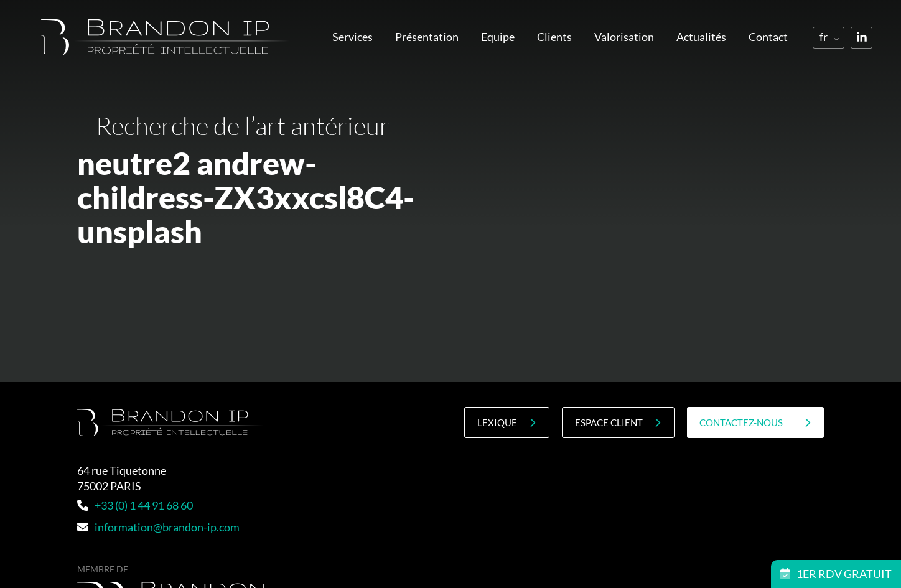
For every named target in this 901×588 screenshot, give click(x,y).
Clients (554, 37)
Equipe (498, 37)
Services (352, 37)
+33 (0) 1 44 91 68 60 (135, 505)
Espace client (618, 423)
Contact (768, 37)
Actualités (701, 37)
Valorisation (624, 37)
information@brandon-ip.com (158, 527)
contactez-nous (755, 423)
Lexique (507, 423)
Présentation (427, 37)
